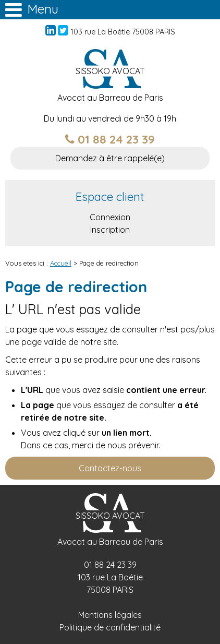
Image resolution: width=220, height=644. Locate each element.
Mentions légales (110, 615)
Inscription (110, 230)
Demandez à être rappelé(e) (110, 158)
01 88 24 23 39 (110, 139)
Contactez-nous (110, 468)
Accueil (61, 263)
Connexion (110, 217)
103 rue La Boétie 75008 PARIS (123, 32)
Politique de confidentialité (110, 627)
